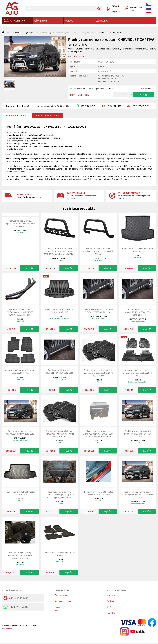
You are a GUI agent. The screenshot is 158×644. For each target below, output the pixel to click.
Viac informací (75, 56)
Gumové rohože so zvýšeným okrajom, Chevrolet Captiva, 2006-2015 (138, 373)
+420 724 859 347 (86, 106)
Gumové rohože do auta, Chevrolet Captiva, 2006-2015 (20, 371)
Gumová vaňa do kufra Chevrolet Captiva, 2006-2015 (59, 311)
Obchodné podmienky (64, 601)
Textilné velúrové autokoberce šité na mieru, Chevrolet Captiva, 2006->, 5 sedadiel (99, 373)
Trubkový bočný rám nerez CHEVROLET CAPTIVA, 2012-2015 (59, 371)
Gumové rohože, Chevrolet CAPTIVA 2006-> (59, 554)
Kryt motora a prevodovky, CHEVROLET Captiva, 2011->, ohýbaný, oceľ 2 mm (20, 555)
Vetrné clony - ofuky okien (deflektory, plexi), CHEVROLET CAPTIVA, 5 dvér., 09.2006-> (20, 312)
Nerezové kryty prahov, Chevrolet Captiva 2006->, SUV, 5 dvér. (99, 493)
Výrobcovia (112, 595)
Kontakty (111, 613)
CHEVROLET (17, 33)
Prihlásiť (115, 6)
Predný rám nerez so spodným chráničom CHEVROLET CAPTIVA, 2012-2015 (138, 434)
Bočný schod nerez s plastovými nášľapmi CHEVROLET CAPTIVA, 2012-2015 (138, 312)
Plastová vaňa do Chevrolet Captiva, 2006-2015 (138, 250)
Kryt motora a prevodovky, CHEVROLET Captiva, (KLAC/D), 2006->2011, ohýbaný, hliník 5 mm (99, 434)
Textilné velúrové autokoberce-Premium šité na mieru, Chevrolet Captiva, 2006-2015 (59, 434)
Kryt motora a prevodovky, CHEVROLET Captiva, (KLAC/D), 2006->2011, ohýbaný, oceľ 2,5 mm (59, 495)
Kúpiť (144, 95)
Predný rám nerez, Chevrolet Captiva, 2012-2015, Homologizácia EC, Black (20, 224)
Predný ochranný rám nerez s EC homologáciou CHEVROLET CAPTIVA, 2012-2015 (138, 495)
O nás (110, 607)
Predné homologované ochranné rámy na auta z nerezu (58, 33)
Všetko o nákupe (62, 595)
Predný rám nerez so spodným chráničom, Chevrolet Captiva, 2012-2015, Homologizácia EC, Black (59, 251)
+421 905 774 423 (111, 106)
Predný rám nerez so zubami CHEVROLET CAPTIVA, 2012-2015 (102, 33)
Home (5, 33)
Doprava (58, 610)
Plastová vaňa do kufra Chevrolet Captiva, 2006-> (20, 493)
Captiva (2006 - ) (30, 33)
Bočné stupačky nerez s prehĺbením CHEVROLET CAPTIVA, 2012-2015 (99, 311)
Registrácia (116, 11)
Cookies (58, 607)
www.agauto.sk (7, 628)
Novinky (110, 601)
